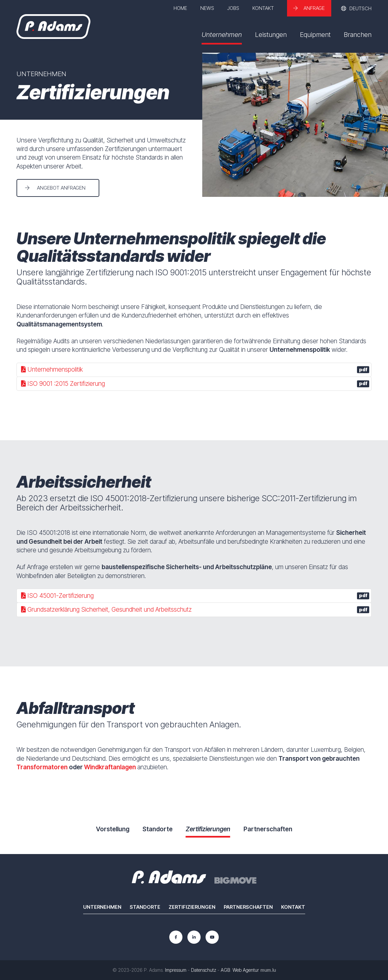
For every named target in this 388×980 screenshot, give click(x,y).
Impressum (176, 970)
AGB (226, 970)
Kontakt (263, 8)
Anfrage (314, 8)
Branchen (358, 35)
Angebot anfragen (61, 188)
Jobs (233, 8)
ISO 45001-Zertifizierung (195, 596)
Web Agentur (246, 970)
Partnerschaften (248, 907)
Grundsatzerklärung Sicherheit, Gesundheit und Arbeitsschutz (195, 610)
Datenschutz (204, 970)
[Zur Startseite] (53, 27)
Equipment (315, 35)
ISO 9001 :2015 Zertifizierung (195, 384)
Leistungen (271, 35)
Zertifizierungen (192, 907)
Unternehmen (222, 35)
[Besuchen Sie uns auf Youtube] (212, 937)
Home (180, 8)
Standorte (145, 907)
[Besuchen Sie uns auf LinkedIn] (194, 937)
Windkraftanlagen (110, 767)
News (207, 8)
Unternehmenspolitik (195, 369)
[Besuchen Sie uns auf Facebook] (176, 937)
